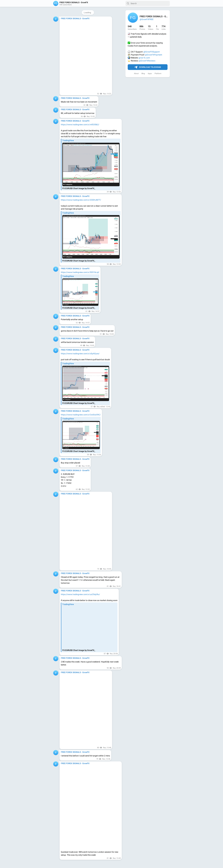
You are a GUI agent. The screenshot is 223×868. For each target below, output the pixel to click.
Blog (143, 73)
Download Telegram (148, 67)
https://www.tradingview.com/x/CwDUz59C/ (81, 415)
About (136, 73)
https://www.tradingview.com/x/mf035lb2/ (80, 125)
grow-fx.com (144, 58)
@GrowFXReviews (147, 61)
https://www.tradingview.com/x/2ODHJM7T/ (81, 200)
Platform (158, 73)
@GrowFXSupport (152, 52)
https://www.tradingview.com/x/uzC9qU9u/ (80, 594)
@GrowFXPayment (154, 55)
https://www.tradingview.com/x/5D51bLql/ (80, 272)
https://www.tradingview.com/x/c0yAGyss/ (80, 354)
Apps (150, 73)
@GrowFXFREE (147, 19)
